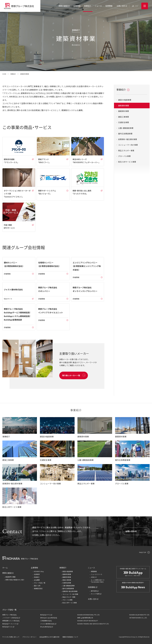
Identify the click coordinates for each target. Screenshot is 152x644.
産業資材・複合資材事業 (128, 139)
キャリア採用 (96, 594)
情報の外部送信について (70, 637)
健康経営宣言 (38, 588)
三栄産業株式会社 (46, 621)
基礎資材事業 (123, 111)
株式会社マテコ (46, 615)
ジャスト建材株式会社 (48, 624)
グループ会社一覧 (40, 583)
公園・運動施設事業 (126, 128)
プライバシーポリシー (29, 637)
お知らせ (94, 577)
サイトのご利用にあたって (11, 637)
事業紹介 (123, 90)
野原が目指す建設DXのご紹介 (15, 580)
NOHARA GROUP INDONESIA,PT (88, 621)
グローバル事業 (124, 156)
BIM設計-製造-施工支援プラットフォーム (133, 572)
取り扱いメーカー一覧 (74, 375)
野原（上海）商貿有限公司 (85, 618)
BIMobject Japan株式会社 (49, 618)
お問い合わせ (136, 531)
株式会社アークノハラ (10, 624)
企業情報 (34, 568)
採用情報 (93, 587)
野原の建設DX (8, 573)
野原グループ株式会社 (9, 615)
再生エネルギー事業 (126, 150)
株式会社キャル (8, 627)
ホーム (5, 568)
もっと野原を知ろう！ (102, 581)
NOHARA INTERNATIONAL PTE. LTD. (89, 615)
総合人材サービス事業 (127, 162)
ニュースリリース (97, 574)
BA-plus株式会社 (47, 627)
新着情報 (94, 571)
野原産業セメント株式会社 (11, 621)
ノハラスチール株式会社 (11, 618)
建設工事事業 (123, 117)
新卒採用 (95, 591)
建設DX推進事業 (125, 100)
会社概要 (37, 580)
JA (133, 6)
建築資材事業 (123, 106)
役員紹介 (37, 577)
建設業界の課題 (10, 577)
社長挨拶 (37, 574)
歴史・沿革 (37, 586)
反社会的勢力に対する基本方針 (50, 637)
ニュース (91, 568)
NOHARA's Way (39, 571)
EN (137, 6)
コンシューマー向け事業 (128, 145)
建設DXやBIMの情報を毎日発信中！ (133, 585)
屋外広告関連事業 (125, 134)
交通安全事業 (123, 122)
